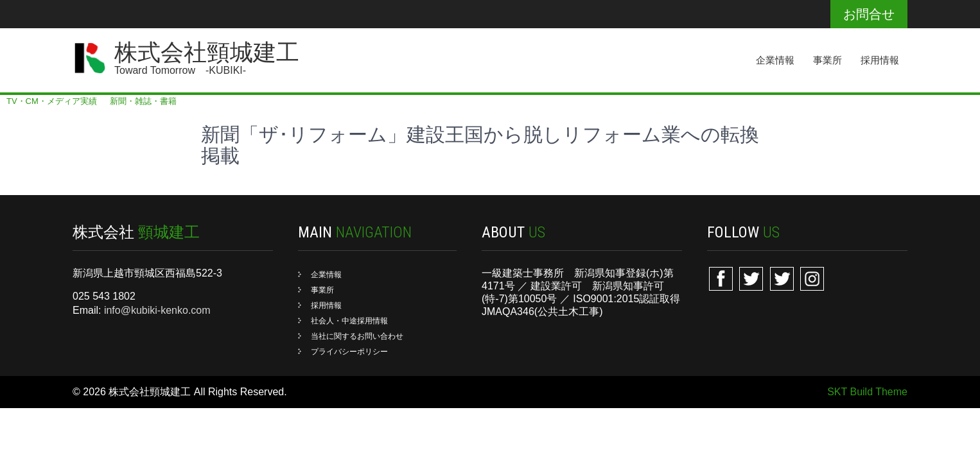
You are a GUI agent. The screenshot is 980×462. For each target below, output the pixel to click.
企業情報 (775, 60)
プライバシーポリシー (349, 352)
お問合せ (869, 14)
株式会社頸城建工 (207, 53)
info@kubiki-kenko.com (157, 310)
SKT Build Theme (867, 392)
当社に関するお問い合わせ (357, 336)
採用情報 (880, 60)
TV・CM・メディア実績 (52, 101)
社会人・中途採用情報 (349, 321)
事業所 (827, 60)
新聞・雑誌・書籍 (143, 101)
